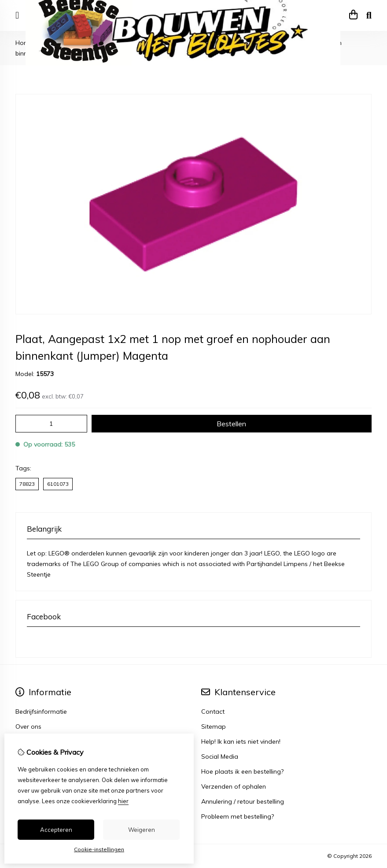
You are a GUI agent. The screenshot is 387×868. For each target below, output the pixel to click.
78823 (27, 484)
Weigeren (142, 830)
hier (123, 801)
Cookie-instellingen (99, 849)
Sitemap (214, 726)
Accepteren (56, 830)
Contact (213, 712)
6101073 (58, 484)
